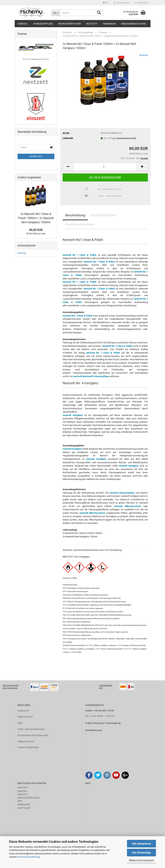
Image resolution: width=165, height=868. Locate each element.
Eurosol (23, 24)
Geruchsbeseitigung (133, 24)
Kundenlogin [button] (121, 3)
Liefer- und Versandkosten (31, 729)
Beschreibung (75, 215)
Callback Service (26, 741)
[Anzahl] (105, 167)
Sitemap (22, 253)
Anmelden (36, 156)
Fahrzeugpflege (43, 24)
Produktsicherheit (103, 215)
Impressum (23, 711)
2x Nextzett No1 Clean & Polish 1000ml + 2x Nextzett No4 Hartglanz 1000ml (36, 218)
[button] (105, 3)
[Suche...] (56, 13)
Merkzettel (141, 3)
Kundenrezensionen (80, 224)
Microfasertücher (70, 24)
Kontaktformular (94, 730)
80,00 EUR (36, 230)
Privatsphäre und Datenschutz (33, 735)
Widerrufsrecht (25, 717)
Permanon (109, 24)
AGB (20, 723)
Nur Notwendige (142, 853)
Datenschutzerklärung (29, 857)
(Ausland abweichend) (126, 138)
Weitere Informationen (141, 860)
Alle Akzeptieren (142, 844)
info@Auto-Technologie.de (107, 723)
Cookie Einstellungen (28, 747)
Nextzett (92, 24)
